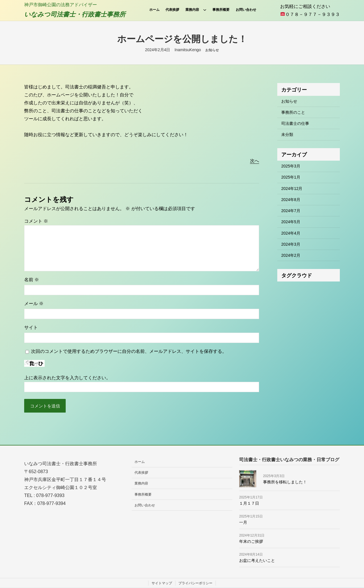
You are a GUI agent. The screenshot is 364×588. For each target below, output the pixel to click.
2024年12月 (292, 189)
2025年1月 (291, 177)
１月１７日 (249, 503)
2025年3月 (291, 166)
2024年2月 (291, 255)
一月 (243, 522)
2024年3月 (291, 244)
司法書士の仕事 (295, 123)
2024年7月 (291, 211)
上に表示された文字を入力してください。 (67, 378)
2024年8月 (291, 200)
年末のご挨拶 (251, 541)
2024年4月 (291, 233)
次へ (255, 161)
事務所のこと (293, 112)
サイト (31, 327)
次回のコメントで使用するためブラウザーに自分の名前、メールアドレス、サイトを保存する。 (129, 351)
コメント (36, 221)
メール (34, 304)
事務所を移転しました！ (285, 482)
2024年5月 (291, 222)
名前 (32, 280)
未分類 (287, 134)
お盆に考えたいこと (257, 560)
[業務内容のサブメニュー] (205, 10)
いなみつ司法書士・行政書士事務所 (75, 14)
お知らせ (212, 50)
